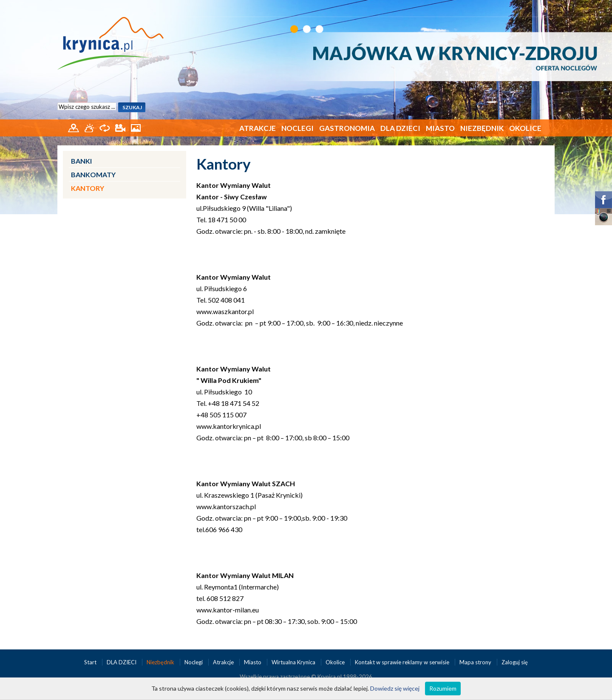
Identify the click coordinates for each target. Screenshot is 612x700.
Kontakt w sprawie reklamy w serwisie (403, 662)
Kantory (88, 188)
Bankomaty (93, 174)
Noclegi (297, 128)
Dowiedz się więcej (395, 688)
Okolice (525, 128)
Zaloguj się (515, 662)
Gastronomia (347, 128)
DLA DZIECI (400, 128)
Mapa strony (475, 662)
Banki (81, 161)
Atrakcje (258, 128)
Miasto (440, 128)
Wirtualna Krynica (294, 662)
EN (543, 7)
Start (91, 662)
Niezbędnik (482, 128)
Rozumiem (443, 688)
